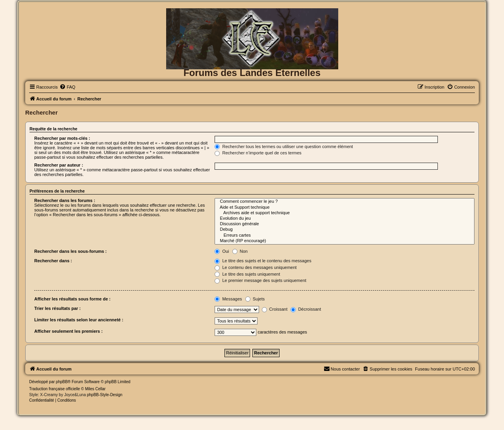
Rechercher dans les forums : (65, 200)
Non (240, 251)
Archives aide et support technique (345, 213)
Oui (222, 251)
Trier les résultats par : (57, 308)
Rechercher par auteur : (59, 165)
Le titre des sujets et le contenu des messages (263, 261)
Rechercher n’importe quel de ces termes (258, 153)
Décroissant (306, 309)
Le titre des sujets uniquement (247, 274)
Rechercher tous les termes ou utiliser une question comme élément (284, 146)
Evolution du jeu (345, 219)
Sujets (255, 299)
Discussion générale (345, 224)
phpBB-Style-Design (105, 395)
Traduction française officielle (55, 389)
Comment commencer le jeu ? (345, 202)
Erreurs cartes (345, 235)
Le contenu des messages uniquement (256, 267)
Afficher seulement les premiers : (69, 331)
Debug (345, 230)
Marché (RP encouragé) (345, 241)
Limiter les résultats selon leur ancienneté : (79, 320)
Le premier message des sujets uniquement (260, 280)
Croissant (275, 309)
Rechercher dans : (53, 261)
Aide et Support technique (345, 208)
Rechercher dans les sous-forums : (70, 251)
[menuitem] (67, 87)
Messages (228, 299)
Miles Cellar (95, 389)
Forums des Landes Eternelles (252, 73)
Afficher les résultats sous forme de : (72, 299)
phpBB (62, 382)
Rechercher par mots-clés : (62, 138)
